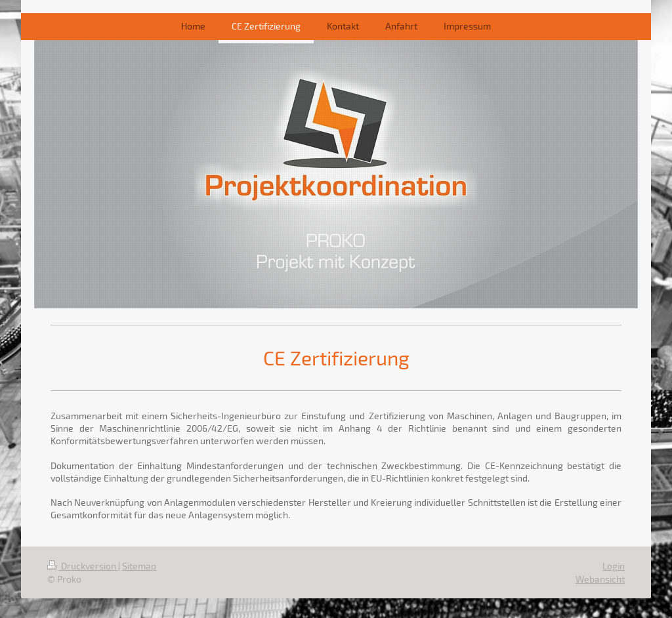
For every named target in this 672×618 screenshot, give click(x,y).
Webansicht (600, 579)
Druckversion (83, 566)
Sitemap (139, 566)
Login (614, 566)
